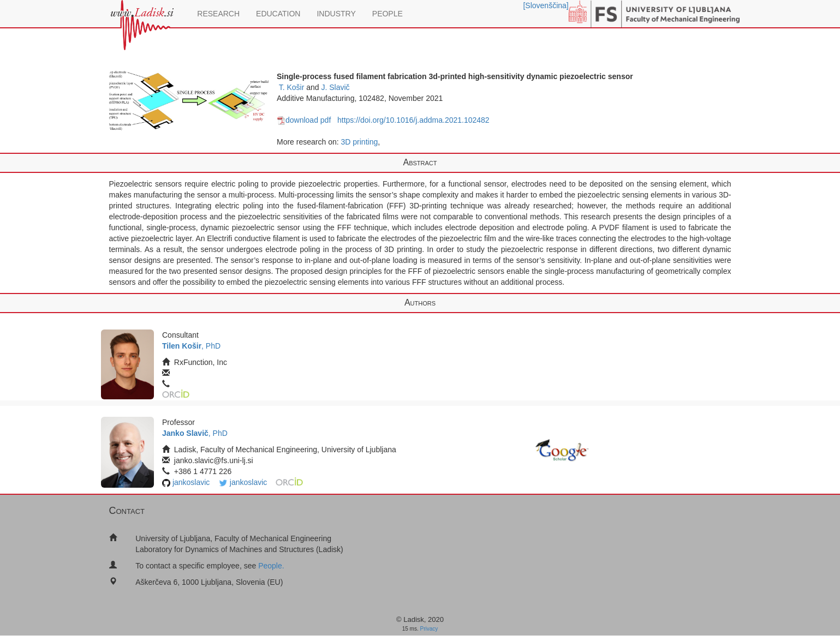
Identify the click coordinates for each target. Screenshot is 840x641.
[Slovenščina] (546, 5)
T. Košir (292, 87)
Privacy (429, 629)
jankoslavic (191, 482)
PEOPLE (388, 14)
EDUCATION (278, 14)
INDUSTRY (336, 14)
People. (271, 566)
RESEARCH (218, 14)
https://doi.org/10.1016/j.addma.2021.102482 (413, 120)
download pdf (304, 120)
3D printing (360, 142)
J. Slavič (335, 87)
